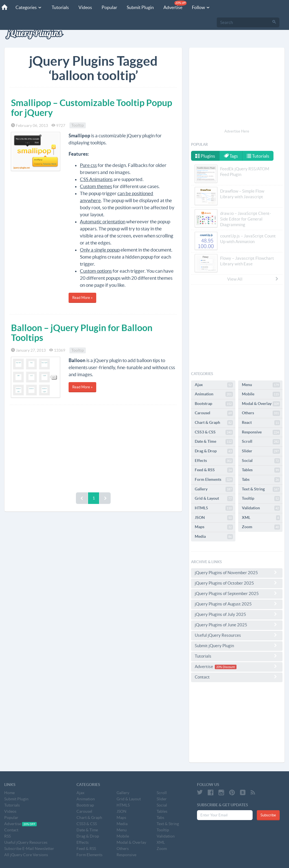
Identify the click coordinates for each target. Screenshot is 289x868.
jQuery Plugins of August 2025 (237, 604)
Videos (85, 7)
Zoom (261, 527)
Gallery (214, 489)
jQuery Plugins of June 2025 (237, 625)
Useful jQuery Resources (237, 635)
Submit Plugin (140, 7)
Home (9, 793)
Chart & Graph (214, 423)
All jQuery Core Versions (26, 855)
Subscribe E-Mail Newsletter (29, 849)
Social (261, 461)
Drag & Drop (214, 451)
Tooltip (78, 125)
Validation (261, 508)
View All (253, 279)
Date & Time (214, 442)
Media (214, 537)
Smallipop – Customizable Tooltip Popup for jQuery (92, 108)
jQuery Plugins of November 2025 (237, 572)
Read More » (82, 298)
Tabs (261, 480)
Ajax (214, 385)
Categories (29, 7)
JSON (214, 518)
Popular (109, 7)
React (261, 423)
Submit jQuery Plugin (237, 646)
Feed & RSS (214, 470)
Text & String (261, 489)
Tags (231, 156)
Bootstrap (214, 404)
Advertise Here (237, 131)
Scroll (261, 442)
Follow (201, 7)
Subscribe (268, 815)
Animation (214, 394)
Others (261, 413)
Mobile (261, 394)
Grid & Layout (214, 499)
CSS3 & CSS (214, 432)
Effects (214, 461)
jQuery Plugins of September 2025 (237, 593)
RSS (7, 836)
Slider (261, 451)
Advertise (175, 5)
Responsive (261, 432)
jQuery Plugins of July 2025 (237, 614)
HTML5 (214, 508)
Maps (214, 527)
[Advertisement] (93, 447)
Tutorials (60, 7)
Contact (237, 677)
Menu (261, 385)
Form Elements (214, 480)
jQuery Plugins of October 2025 (237, 583)
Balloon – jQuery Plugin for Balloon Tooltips (82, 333)
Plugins (205, 156)
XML (261, 518)
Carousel (214, 413)
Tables (261, 470)
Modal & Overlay (261, 404)
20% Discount (225, 667)
